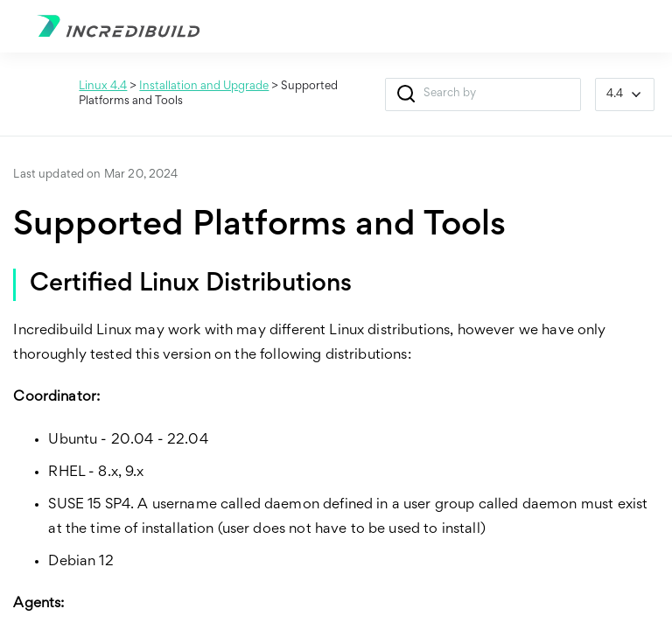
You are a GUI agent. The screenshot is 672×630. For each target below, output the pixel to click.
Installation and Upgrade (204, 87)
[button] (406, 94)
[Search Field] (483, 94)
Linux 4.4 (103, 87)
